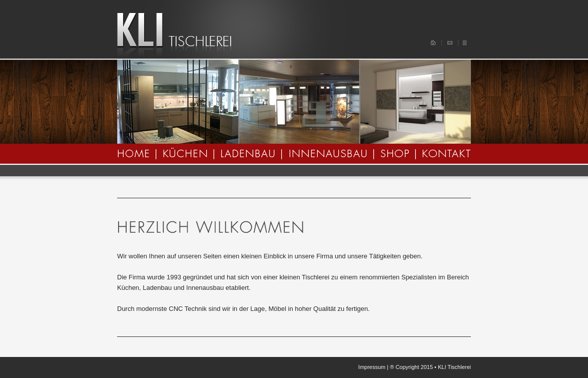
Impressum (372, 367)
